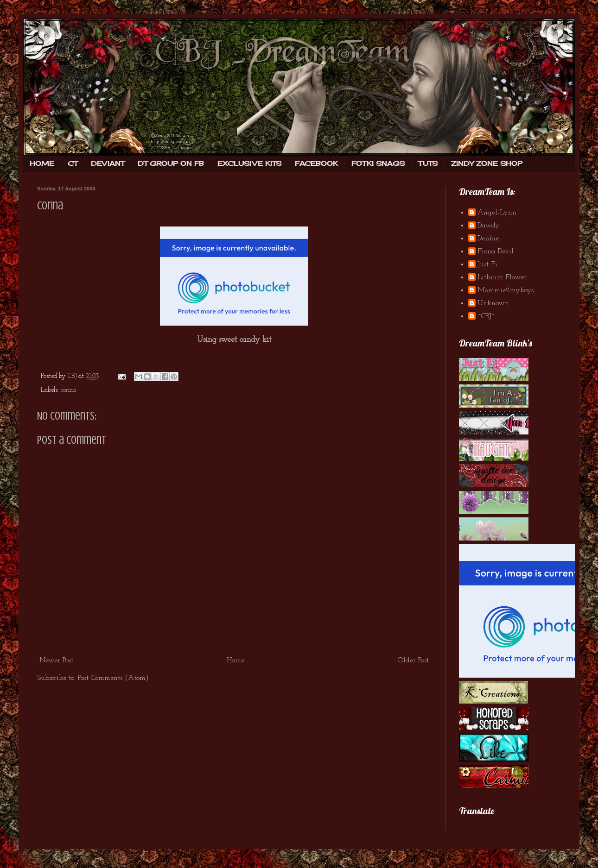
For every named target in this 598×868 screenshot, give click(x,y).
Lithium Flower (502, 277)
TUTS (428, 163)
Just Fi (487, 264)
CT (73, 163)
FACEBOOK (316, 163)
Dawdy (489, 226)
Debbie (488, 239)
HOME (42, 163)
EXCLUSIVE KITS (249, 163)
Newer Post (56, 660)
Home (235, 660)
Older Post (413, 660)
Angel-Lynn (497, 213)
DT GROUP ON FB (171, 163)
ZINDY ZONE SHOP (487, 163)
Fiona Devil (496, 252)
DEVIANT (108, 163)
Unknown (493, 303)
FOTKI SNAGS (378, 163)
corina (68, 390)
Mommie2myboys (506, 290)
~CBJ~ (486, 316)
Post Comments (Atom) (113, 678)
